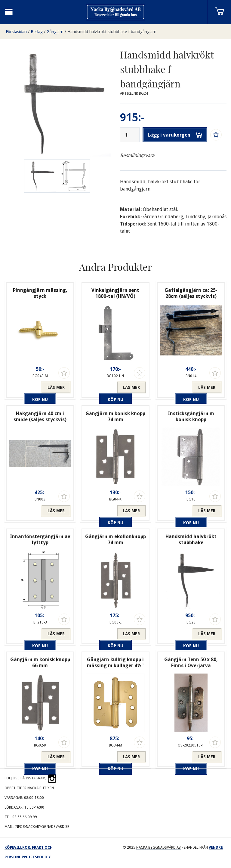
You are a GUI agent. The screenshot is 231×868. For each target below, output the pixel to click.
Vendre (216, 847)
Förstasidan (16, 32)
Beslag (37, 32)
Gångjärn (55, 32)
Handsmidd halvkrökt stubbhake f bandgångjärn (112, 32)
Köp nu (25, 387)
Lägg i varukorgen (175, 135)
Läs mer (56, 387)
